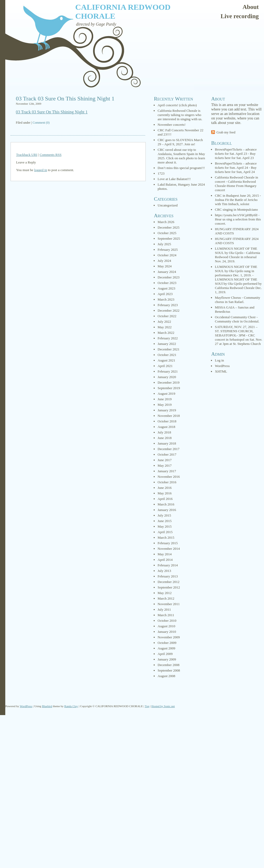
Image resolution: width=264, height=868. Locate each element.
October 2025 (167, 233)
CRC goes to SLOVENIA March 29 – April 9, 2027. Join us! (180, 142)
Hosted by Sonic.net (163, 706)
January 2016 (167, 510)
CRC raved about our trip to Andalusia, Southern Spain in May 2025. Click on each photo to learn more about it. (181, 156)
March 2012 (166, 598)
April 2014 (165, 560)
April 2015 (165, 532)
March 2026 (166, 222)
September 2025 (169, 238)
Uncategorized (168, 205)
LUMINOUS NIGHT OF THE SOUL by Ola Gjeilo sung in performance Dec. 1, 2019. (236, 271)
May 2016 (165, 493)
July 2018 (164, 432)
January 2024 (167, 272)
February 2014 (168, 565)
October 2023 (167, 283)
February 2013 (168, 576)
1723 (161, 173)
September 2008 (169, 670)
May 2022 (165, 327)
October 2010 (167, 621)
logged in (41, 170)
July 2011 (164, 609)
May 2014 (165, 554)
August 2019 (166, 394)
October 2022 (167, 316)
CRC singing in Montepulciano (236, 209)
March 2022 (166, 333)
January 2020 (167, 377)
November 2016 (169, 477)
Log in (219, 360)
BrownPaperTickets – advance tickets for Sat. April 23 (236, 151)
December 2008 (169, 665)
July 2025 (164, 244)
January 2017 (167, 471)
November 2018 (169, 416)
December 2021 (169, 349)
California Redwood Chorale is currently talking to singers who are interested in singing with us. (180, 115)
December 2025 (169, 227)
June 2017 (165, 460)
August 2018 (166, 427)
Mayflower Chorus (228, 298)
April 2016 (165, 499)
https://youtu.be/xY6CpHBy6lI (236, 215)
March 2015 (166, 537)
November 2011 (169, 604)
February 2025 (168, 250)
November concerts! (172, 125)
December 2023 (169, 277)
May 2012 (165, 593)
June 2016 (165, 488)
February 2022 (168, 338)
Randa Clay (71, 706)
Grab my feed (226, 132)
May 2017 (165, 466)
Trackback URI (27, 155)
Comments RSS (51, 155)
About (251, 7)
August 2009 (166, 648)
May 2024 (165, 266)
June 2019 (165, 399)
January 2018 (167, 443)
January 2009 (167, 659)
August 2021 (166, 360)
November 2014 (169, 549)
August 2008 (166, 676)
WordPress (222, 366)
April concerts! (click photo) (177, 105)
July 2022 (164, 322)
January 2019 (167, 410)
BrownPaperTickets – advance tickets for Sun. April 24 (236, 165)
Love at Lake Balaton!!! (174, 179)
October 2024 (167, 255)
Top (147, 706)
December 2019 (169, 382)
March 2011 (166, 615)
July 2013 (164, 571)
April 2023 (165, 294)
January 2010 (167, 632)
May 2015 (165, 526)
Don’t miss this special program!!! (181, 168)
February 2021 (168, 371)
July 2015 (164, 515)
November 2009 (169, 637)
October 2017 (167, 454)
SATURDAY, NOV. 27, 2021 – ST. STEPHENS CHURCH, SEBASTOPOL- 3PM (236, 331)
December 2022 (169, 310)
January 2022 (167, 344)
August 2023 (166, 288)
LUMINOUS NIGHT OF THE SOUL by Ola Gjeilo (236, 251)
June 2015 (165, 521)
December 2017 (169, 449)
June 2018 (165, 438)
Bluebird (47, 706)
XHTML (221, 371)
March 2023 (166, 299)
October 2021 (167, 355)
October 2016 (167, 482)
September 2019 (169, 388)
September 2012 (169, 587)
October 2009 (167, 643)
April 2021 (165, 366)
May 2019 (165, 405)
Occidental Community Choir (235, 317)
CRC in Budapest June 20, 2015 (237, 196)
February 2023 (168, 305)
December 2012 (169, 582)
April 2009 (165, 654)
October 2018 (167, 421)
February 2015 (168, 543)
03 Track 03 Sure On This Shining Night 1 (65, 98)
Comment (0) (41, 123)
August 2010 (166, 626)
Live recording (240, 16)
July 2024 (164, 261)
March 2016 (166, 504)
